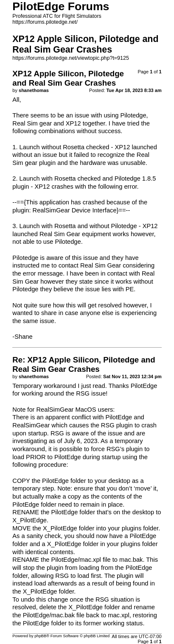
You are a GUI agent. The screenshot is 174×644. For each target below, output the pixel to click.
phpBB (40, 636)
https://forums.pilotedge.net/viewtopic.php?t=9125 (71, 58)
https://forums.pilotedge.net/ (45, 22)
